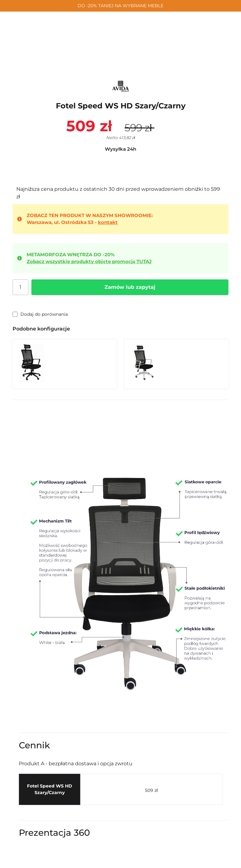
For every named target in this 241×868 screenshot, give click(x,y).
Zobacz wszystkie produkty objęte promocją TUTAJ (89, 261)
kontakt (108, 222)
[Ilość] (20, 287)
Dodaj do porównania (40, 314)
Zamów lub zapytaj (130, 287)
